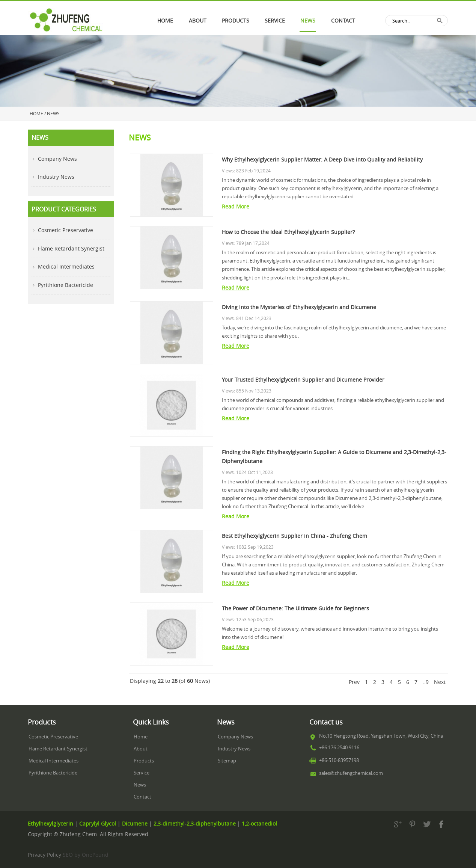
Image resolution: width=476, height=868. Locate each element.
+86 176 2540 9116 (339, 748)
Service (275, 21)
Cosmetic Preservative (66, 230)
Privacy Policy (44, 855)
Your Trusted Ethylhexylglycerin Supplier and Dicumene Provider (303, 380)
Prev (354, 682)
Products (144, 761)
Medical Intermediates (66, 267)
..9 (426, 682)
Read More (236, 207)
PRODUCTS (236, 21)
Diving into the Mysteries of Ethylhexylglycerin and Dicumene (299, 307)
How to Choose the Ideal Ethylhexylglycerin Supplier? (288, 232)
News (308, 21)
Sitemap (227, 761)
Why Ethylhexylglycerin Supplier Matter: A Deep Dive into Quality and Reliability (322, 160)
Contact (343, 21)
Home (165, 21)
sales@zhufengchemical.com (351, 773)
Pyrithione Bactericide (66, 285)
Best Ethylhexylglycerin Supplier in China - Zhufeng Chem (294, 536)
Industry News (56, 177)
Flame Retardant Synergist (71, 249)
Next (440, 682)
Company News (57, 159)
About (198, 21)
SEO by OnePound (86, 855)
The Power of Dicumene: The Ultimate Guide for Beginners (295, 608)
